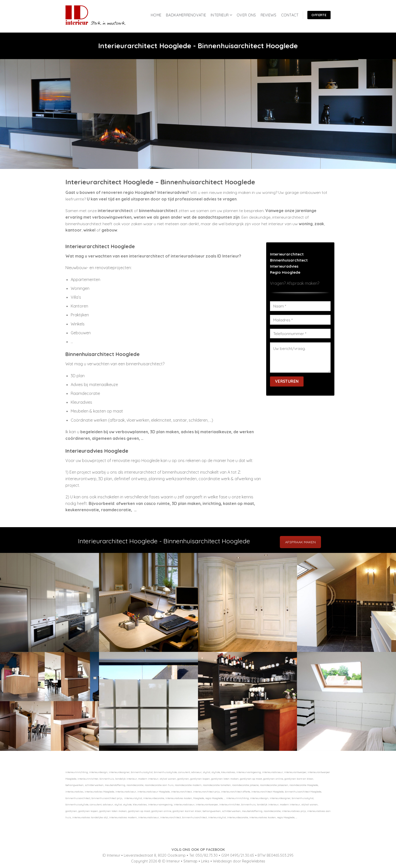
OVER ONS (246, 15)
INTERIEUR (221, 15)
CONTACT (290, 15)
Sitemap (190, 861)
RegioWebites (254, 861)
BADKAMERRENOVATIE (186, 15)
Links (205, 861)
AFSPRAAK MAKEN (300, 542)
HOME (156, 15)
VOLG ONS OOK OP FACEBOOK (198, 850)
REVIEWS (269, 15)
